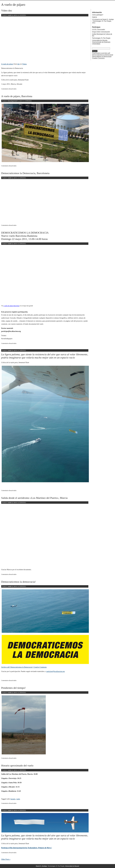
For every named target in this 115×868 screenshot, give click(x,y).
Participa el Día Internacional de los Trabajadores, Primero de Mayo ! (27, 848)
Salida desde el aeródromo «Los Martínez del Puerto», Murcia (34, 498)
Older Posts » (6, 859)
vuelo (10, 15)
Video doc (7, 10)
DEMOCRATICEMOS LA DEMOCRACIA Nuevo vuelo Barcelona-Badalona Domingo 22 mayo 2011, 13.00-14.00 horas (25, 236)
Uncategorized (12, 101)
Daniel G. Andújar (42, 866)
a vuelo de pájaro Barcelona (11, 306)
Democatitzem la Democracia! (102, 57)
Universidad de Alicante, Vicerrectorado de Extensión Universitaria (101, 42)
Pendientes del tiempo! (13, 688)
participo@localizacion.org (55, 671)
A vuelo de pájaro (13, 5)
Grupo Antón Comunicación (101, 32)
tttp (18, 64)
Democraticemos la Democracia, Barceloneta (25, 173)
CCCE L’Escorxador (99, 29)
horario (13, 799)
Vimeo (24, 64)
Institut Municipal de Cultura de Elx (102, 35)
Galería (94, 17)
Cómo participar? (98, 15)
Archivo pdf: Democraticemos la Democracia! (17, 667)
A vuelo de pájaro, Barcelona (17, 96)
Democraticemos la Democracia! (103, 55)
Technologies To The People (101, 38)
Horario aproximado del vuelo (17, 765)
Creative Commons (40, 667)
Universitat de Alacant (72, 866)
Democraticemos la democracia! (18, 582)
